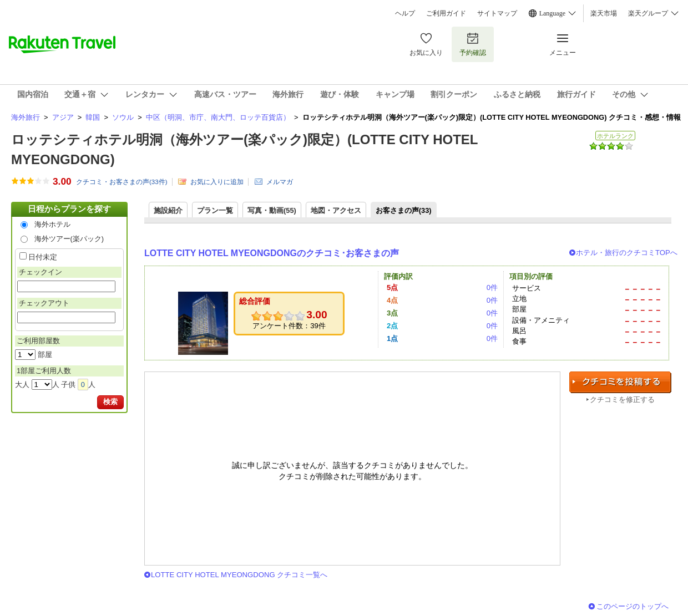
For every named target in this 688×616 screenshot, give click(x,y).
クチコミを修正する (622, 399)
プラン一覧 (215, 210)
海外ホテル (52, 224)
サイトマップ (497, 13)
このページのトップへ (633, 606)
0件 (492, 287)
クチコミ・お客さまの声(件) (122, 182)
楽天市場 (604, 13)
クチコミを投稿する (620, 382)
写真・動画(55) (272, 210)
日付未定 (43, 257)
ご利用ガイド (446, 13)
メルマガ (280, 182)
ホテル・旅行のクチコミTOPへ (627, 253)
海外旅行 (26, 117)
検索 (110, 402)
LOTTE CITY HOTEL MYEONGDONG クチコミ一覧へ (239, 575)
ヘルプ (405, 13)
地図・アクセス (336, 210)
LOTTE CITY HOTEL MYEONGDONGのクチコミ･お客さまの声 (272, 253)
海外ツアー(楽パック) (69, 239)
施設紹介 (168, 210)
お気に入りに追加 (217, 182)
